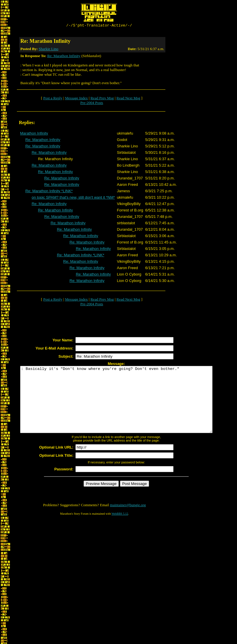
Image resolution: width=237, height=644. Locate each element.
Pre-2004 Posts (92, 104)
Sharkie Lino (49, 50)
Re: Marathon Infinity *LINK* (49, 192)
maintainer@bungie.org (128, 519)
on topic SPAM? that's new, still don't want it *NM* (73, 198)
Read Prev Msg (102, 99)
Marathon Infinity (34, 134)
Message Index (76, 99)
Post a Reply (53, 99)
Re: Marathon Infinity (64, 57)
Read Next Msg (128, 99)
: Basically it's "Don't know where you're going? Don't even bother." (128, 407)
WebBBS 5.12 (120, 528)
